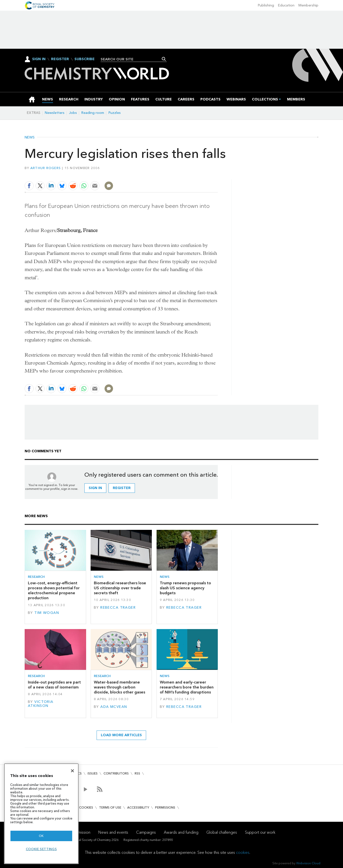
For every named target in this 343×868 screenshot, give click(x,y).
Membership (308, 5)
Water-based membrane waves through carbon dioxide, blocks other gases (119, 687)
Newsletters (55, 113)
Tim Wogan (47, 613)
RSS (137, 773)
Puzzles (115, 113)
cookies (243, 852)
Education (286, 5)
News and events (113, 832)
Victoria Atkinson (41, 704)
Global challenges (222, 832)
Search (164, 59)
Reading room (93, 113)
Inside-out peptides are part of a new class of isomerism (54, 685)
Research (36, 577)
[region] (41, 814)
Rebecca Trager (118, 608)
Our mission (80, 832)
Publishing (266, 5)
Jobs (73, 113)
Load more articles (121, 735)
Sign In (39, 59)
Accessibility (138, 807)
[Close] (72, 771)
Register (60, 59)
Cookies (86, 807)
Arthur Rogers (46, 168)
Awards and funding (181, 832)
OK (41, 836)
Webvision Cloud (308, 863)
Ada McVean (114, 707)
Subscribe (85, 59)
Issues (93, 773)
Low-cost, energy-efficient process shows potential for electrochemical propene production (54, 591)
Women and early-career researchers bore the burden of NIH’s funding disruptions (187, 687)
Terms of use (110, 807)
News (30, 137)
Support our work (260, 832)
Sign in (95, 488)
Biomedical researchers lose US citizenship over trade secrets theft (120, 588)
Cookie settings (41, 849)
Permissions (165, 807)
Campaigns (146, 832)
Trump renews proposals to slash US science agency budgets (185, 588)
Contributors (116, 773)
